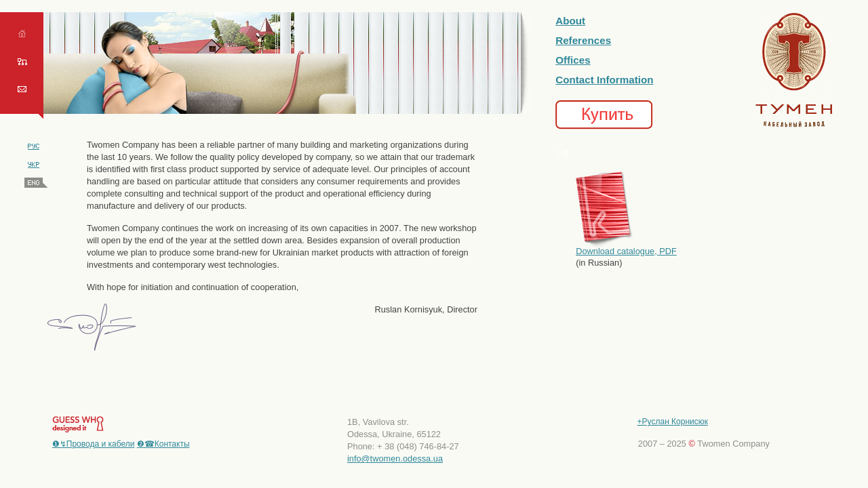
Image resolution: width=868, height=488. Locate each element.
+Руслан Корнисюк (673, 422)
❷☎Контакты (163, 444)
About (570, 21)
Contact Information (604, 80)
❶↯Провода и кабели (94, 444)
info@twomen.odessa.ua (395, 459)
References (583, 40)
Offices (573, 60)
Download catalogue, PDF (626, 251)
